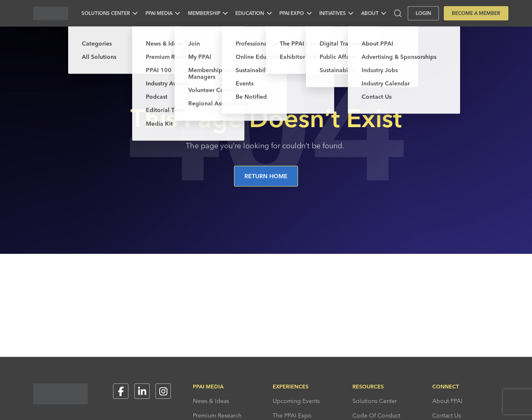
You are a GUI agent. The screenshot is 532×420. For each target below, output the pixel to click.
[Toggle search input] (398, 13)
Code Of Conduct (376, 415)
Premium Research (217, 415)
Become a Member (476, 13)
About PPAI (447, 401)
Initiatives (332, 13)
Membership (204, 13)
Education (250, 13)
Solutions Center (106, 13)
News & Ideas (211, 401)
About (370, 13)
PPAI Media (159, 13)
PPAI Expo (292, 13)
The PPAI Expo (292, 415)
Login (423, 13)
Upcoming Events (296, 401)
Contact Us (447, 415)
